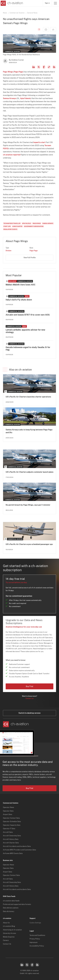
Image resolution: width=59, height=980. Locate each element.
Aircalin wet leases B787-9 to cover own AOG (28, 315)
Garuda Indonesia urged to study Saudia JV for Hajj (28, 349)
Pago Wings (8, 72)
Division (8, 251)
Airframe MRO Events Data (13, 853)
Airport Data (8, 814)
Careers (6, 940)
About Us (6, 923)
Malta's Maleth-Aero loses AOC (21, 285)
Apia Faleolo (25, 98)
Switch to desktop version (29, 713)
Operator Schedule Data (12, 822)
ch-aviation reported (12, 155)
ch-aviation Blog (9, 926)
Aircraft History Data (11, 839)
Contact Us (7, 944)
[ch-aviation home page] (12, 3)
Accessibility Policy (37, 946)
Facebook (44, 67)
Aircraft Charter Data (11, 843)
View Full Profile (30, 258)
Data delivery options (11, 908)
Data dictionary (9, 911)
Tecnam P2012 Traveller (12, 223)
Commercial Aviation (17, 13)
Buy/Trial (29, 686)
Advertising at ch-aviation (12, 930)
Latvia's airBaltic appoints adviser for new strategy (25, 331)
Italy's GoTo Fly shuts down (19, 300)
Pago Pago (18, 72)
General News (32, 13)
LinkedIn (34, 67)
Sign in (47, 3)
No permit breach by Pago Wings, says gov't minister (28, 505)
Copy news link (49, 67)
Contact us (30, 698)
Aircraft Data (8, 832)
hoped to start (39, 142)
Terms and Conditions (37, 935)
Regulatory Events (10, 229)
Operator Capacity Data (12, 825)
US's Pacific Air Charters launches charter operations (28, 397)
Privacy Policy (35, 939)
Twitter (27, 965)
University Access (9, 933)
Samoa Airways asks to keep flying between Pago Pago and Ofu (29, 431)
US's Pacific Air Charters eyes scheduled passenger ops (29, 544)
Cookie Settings (35, 923)
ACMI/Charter (17, 226)
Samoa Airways (10, 98)
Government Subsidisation (34, 226)
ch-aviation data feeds (11, 901)
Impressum (33, 942)
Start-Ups (7, 226)
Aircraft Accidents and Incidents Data (17, 846)
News (5, 13)
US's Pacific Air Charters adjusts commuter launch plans (29, 472)
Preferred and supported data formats (17, 904)
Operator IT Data (9, 829)
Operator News (8, 807)
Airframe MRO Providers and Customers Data (19, 850)
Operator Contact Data (11, 818)
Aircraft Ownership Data (12, 836)
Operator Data (8, 811)
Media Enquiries (9, 937)
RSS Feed (54, 67)
